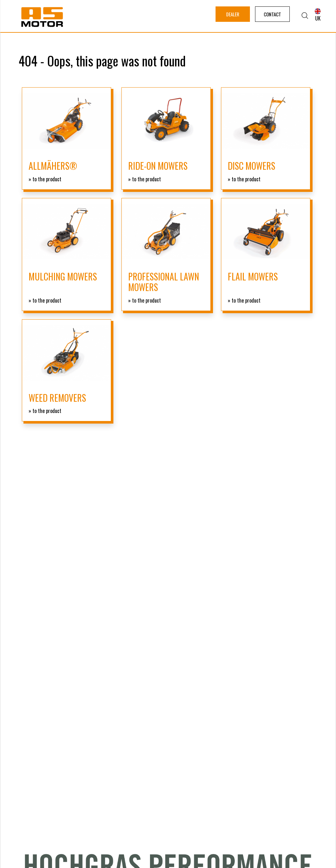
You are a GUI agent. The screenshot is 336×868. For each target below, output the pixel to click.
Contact (272, 14)
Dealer (233, 14)
